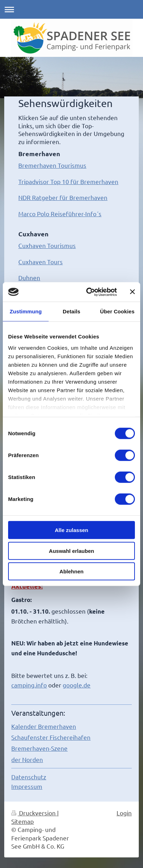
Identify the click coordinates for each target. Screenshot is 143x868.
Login (124, 813)
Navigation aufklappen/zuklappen (71, 9)
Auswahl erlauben (71, 551)
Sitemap (23, 821)
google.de (77, 685)
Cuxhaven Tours (41, 262)
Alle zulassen (71, 530)
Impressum (27, 786)
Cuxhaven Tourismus (47, 245)
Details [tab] (71, 311)
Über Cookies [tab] (117, 311)
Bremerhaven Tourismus (52, 165)
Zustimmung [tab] (26, 311)
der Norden (27, 759)
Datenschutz (29, 777)
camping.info (29, 685)
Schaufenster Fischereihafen (51, 737)
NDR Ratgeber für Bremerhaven (63, 197)
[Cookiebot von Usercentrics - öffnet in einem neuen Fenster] (88, 292)
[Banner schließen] (132, 292)
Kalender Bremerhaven (44, 726)
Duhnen (29, 277)
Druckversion (34, 813)
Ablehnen (71, 571)
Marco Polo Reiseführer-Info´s (60, 214)
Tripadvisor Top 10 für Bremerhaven (68, 181)
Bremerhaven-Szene (39, 748)
